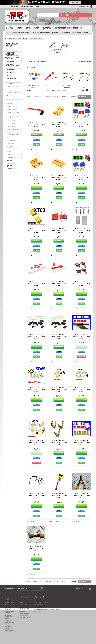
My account (39, 597)
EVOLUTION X (48, 643)
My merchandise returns (41, 602)
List (90, 91)
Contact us (82, 6)
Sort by (29, 91)
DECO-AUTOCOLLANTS (12, 109)
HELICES (11, 156)
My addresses (38, 607)
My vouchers (38, 612)
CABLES (11, 119)
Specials (10, 179)
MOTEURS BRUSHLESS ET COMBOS (69, 28)
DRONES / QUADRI (33, 28)
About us (22, 611)
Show (52, 91)
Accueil (10, 28)
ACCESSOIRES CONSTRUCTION (18, 33)
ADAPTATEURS (13, 142)
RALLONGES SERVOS (11, 146)
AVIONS (20, 28)
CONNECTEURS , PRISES (13, 132)
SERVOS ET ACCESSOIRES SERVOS (75, 33)
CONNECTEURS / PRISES (13, 138)
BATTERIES (47, 28)
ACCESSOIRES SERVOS (12, 152)
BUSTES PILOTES (13, 114)
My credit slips (39, 605)
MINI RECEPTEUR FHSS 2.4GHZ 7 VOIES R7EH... (36, 124)
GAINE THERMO (13, 116)
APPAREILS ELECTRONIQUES (12, 126)
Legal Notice (23, 605)
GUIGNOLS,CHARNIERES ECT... (14, 95)
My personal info (39, 609)
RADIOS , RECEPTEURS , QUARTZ (46, 33)
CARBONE (11, 85)
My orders (37, 600)
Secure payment (24, 613)
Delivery (22, 602)
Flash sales (11, 191)
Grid (87, 91)
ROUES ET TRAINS (14, 88)
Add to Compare (32, 150)
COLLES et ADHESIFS (11, 104)
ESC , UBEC (12, 122)
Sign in (89, 6)
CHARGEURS (12, 159)
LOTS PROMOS (11, 170)
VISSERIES (11, 99)
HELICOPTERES (12, 54)
